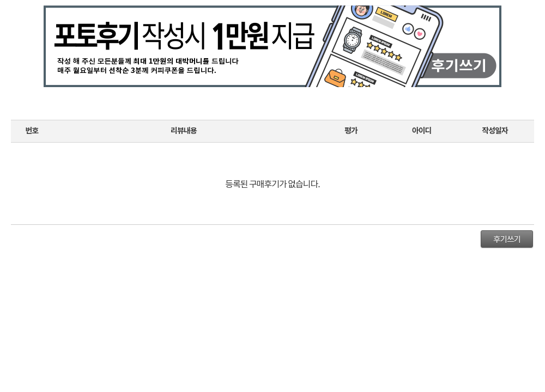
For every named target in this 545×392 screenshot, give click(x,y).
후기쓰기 (507, 239)
